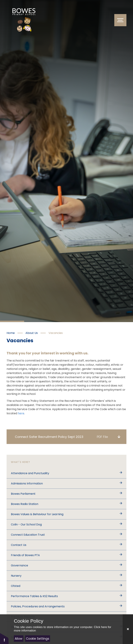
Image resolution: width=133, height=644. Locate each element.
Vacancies (56, 333)
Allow (19, 639)
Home (11, 333)
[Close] (128, 629)
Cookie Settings (38, 639)
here (21, 413)
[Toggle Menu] (120, 20)
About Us (32, 333)
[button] (4, 638)
